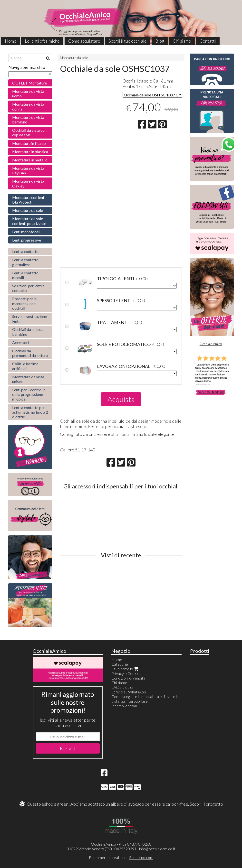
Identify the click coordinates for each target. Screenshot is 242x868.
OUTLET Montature (29, 83)
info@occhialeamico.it (157, 849)
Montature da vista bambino (28, 120)
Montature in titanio (29, 143)
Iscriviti (68, 748)
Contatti (208, 41)
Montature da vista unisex (28, 379)
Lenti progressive (27, 240)
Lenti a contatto (25, 251)
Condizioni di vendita (128, 678)
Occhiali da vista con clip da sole (29, 132)
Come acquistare (84, 41)
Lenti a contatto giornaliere (25, 262)
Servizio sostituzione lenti (29, 319)
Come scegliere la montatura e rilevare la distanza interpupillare (145, 699)
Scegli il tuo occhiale (128, 41)
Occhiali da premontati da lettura (30, 353)
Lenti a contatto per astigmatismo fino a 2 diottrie (30, 412)
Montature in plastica (30, 152)
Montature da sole (74, 58)
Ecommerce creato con (121, 857)
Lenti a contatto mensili (25, 275)
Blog (160, 41)
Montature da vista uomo (28, 93)
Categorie (120, 664)
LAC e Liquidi (122, 687)
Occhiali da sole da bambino (28, 332)
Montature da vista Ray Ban (28, 170)
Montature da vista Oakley (28, 183)
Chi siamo (182, 41)
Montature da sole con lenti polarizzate (29, 221)
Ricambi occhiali (124, 706)
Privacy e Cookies (126, 673)
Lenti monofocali (26, 232)
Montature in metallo (30, 160)
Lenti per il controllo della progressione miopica (29, 394)
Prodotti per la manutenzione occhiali (24, 303)
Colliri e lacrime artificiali (25, 366)
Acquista (121, 399)
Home (11, 41)
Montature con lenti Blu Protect (29, 200)
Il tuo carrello (125, 669)
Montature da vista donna (28, 106)
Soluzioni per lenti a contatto (28, 288)
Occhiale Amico (211, 344)
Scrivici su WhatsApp (129, 692)
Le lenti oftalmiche (42, 41)
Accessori (20, 342)
